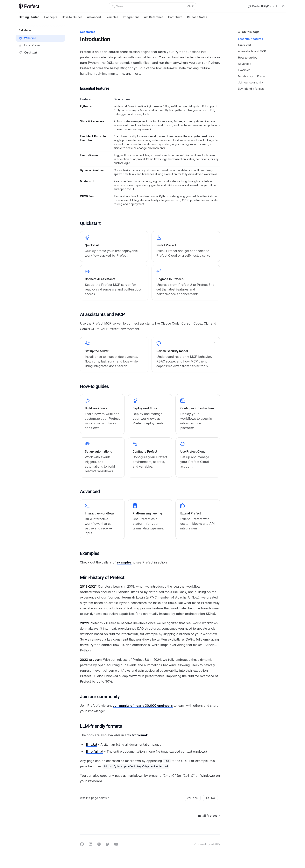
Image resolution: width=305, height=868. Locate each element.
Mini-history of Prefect (252, 76)
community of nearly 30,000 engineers (143, 706)
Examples (112, 19)
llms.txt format (136, 735)
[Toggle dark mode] (283, 6)
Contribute (175, 19)
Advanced (94, 19)
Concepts (51, 19)
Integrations (131, 19)
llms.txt (92, 744)
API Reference (154, 19)
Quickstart (245, 45)
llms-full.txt (95, 751)
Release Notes (197, 19)
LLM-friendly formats (251, 89)
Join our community (251, 82)
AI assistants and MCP (252, 51)
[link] (114, 247)
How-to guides (248, 57)
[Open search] (152, 6)
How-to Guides (72, 19)
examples (124, 562)
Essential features (251, 39)
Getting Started (29, 19)
